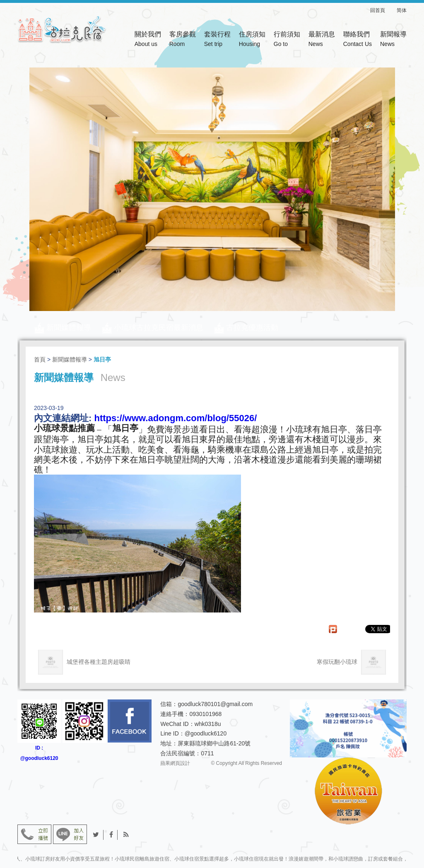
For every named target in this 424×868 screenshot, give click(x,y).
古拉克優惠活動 (252, 328)
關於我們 (148, 40)
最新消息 (322, 40)
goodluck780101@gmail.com (215, 704)
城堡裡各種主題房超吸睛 (84, 662)
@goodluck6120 (206, 733)
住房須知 (252, 40)
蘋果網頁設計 (175, 763)
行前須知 (287, 40)
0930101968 (205, 714)
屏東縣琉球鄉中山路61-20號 (214, 743)
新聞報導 (393, 40)
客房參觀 (183, 40)
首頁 (40, 359)
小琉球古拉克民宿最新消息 (159, 328)
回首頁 (383, 10)
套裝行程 (217, 40)
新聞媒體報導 (69, 328)
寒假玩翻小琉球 (351, 662)
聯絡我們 (358, 40)
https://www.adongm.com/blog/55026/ (175, 418)
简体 (402, 10)
